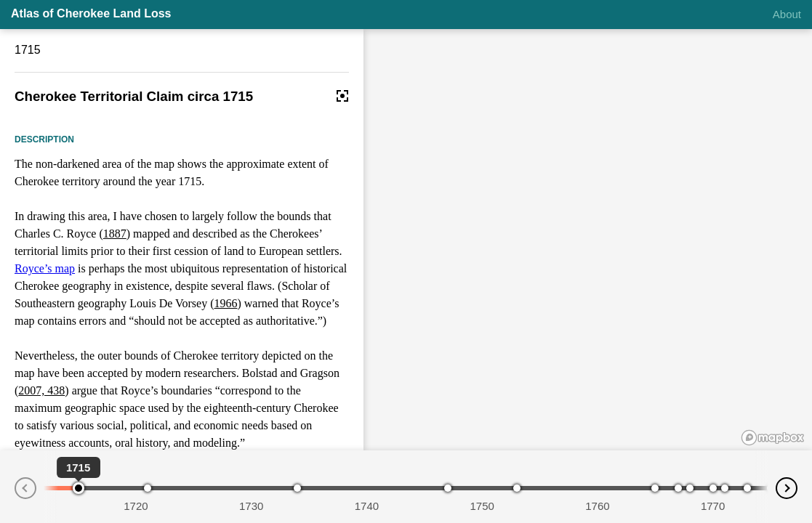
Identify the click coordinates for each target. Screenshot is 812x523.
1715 (28, 50)
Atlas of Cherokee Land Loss (91, 13)
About (787, 14)
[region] (588, 240)
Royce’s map (45, 268)
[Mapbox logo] (773, 438)
